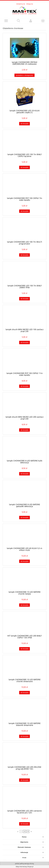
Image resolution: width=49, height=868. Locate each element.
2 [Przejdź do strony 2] (25, 831)
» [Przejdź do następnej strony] (31, 831)
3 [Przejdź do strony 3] (28, 831)
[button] (6, 21)
